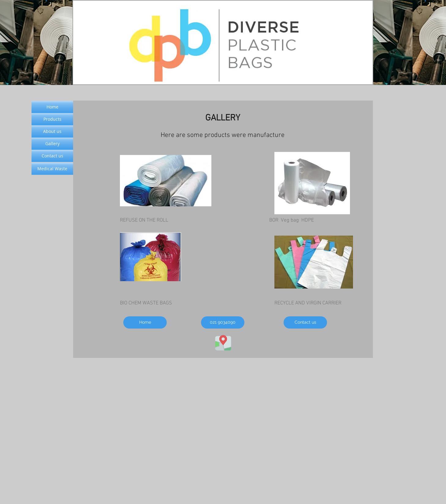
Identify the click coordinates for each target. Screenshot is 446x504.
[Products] (52, 119)
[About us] (52, 131)
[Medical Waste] (52, 169)
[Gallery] (52, 144)
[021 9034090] (223, 322)
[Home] (145, 322)
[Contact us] (305, 322)
